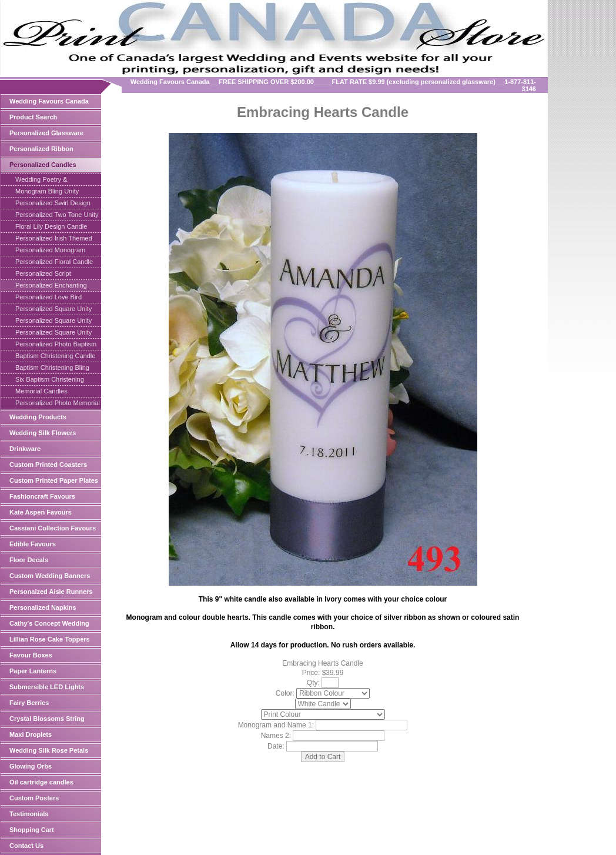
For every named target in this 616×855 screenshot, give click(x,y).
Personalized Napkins (43, 607)
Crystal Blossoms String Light (47, 721)
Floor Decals (29, 560)
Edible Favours (33, 544)
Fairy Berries (29, 703)
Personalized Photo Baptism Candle (56, 345)
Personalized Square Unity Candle (53, 322)
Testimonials (29, 814)
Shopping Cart (32, 830)
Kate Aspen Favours (41, 512)
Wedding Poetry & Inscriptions (41, 181)
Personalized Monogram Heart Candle (50, 251)
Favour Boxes (31, 655)
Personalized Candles (43, 165)
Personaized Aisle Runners (51, 592)
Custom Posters (34, 798)
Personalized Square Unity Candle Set (53, 333)
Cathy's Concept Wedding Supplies (49, 625)
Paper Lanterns (33, 671)
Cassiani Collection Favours (53, 528)
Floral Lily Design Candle (51, 226)
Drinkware (25, 449)
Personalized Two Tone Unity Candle (57, 216)
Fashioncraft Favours (42, 496)
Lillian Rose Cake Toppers (50, 639)
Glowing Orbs (31, 766)
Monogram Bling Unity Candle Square (47, 192)
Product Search (33, 117)
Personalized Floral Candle (54, 262)
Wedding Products (38, 417)
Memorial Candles (41, 391)
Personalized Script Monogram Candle (43, 275)
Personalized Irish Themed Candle (54, 239)
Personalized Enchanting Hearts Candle (51, 286)
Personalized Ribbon (41, 149)
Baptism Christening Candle (55, 356)
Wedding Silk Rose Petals (49, 750)
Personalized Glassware (46, 133)
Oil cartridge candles (41, 782)
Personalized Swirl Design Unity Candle (53, 204)
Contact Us (26, 846)
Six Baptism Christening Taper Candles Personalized (56, 380)
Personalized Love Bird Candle (48, 298)
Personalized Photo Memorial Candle (58, 404)
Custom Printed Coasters (48, 465)
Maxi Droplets (31, 734)
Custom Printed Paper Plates (54, 480)
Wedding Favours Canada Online (49, 103)
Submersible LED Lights (47, 687)
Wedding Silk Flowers (43, 433)
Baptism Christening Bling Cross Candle (52, 369)
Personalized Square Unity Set (53, 310)
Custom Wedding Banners (50, 576)
